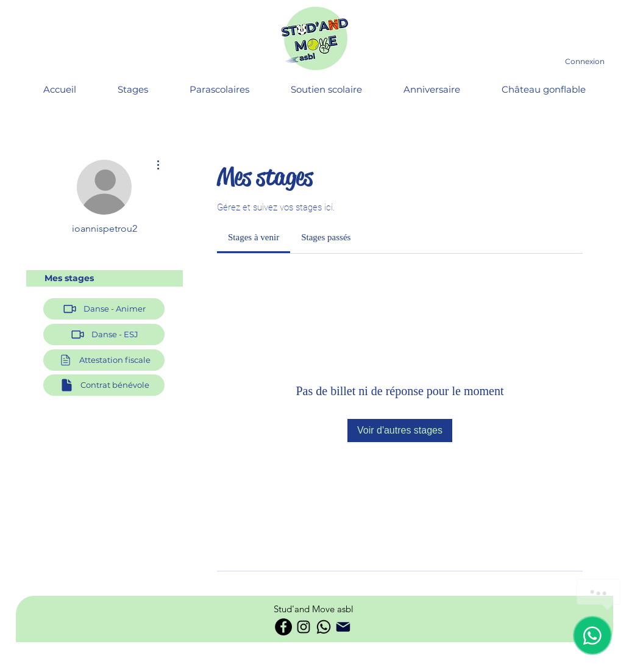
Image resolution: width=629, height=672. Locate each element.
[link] (254, 237)
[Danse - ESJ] (104, 334)
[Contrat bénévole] (104, 385)
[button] (104, 360)
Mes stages (69, 278)
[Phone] (343, 627)
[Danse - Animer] (104, 309)
